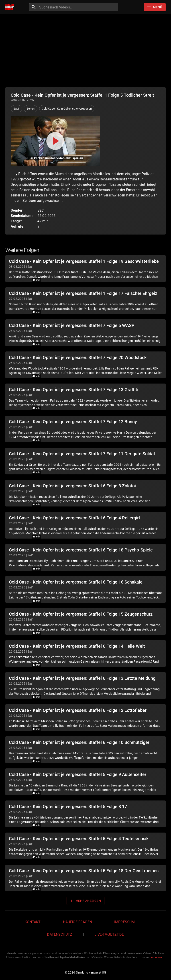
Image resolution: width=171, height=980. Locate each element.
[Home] (11, 7)
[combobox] (78, 7)
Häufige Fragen (77, 922)
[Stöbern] (155, 7)
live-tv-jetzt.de (109, 934)
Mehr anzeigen (85, 901)
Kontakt (33, 922)
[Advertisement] (85, 51)
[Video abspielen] (55, 141)
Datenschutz (60, 934)
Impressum (124, 922)
